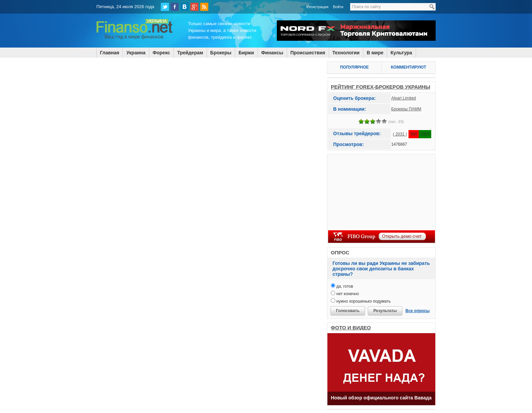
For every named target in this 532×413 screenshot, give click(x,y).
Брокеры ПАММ (406, 109)
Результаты (385, 311)
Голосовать (348, 311)
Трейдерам (190, 53)
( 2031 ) (400, 134)
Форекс (161, 53)
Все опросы (417, 311)
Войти (338, 7)
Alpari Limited (404, 98)
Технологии (346, 53)
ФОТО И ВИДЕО (351, 328)
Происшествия (308, 53)
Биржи (246, 53)
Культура (401, 53)
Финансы (272, 53)
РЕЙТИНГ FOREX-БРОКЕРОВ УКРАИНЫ (381, 87)
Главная (110, 53)
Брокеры (221, 53)
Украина (136, 53)
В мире (375, 53)
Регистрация (318, 7)
